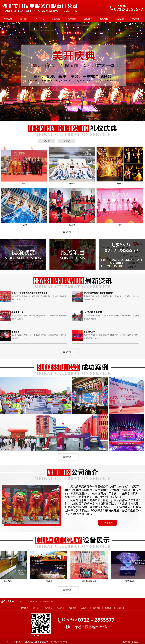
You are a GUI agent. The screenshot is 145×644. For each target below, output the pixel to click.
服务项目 (104, 19)
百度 (21, 601)
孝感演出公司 (48, 601)
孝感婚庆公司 (17, 312)
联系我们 (136, 19)
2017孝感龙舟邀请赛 (93, 312)
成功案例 (72, 19)
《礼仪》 (47, 141)
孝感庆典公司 (90, 332)
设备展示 (88, 19)
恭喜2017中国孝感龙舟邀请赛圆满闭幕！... (30, 293)
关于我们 (24, 19)
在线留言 (120, 19)
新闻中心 (40, 19)
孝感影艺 (15, 332)
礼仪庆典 (56, 19)
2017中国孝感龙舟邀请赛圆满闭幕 (99, 293)
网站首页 (8, 19)
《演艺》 (67, 141)
